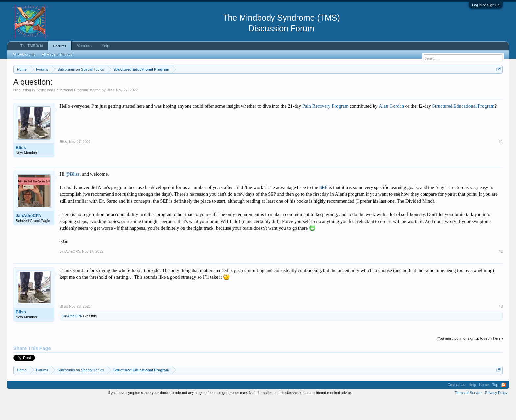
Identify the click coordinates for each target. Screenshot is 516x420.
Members (84, 46)
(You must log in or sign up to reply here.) (470, 358)
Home (484, 405)
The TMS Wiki (32, 46)
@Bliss (73, 194)
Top (495, 405)
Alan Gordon (391, 126)
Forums (60, 46)
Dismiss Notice (497, 85)
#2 (501, 271)
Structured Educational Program (62, 110)
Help (105, 46)
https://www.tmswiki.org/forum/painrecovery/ (315, 85)
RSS (503, 405)
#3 (501, 326)
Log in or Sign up (486, 5)
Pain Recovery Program (325, 126)
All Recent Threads (57, 54)
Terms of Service (468, 413)
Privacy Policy (496, 413)
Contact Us (456, 405)
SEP (323, 207)
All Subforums (24, 54)
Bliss (110, 110)
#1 (501, 161)
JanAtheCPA (29, 235)
